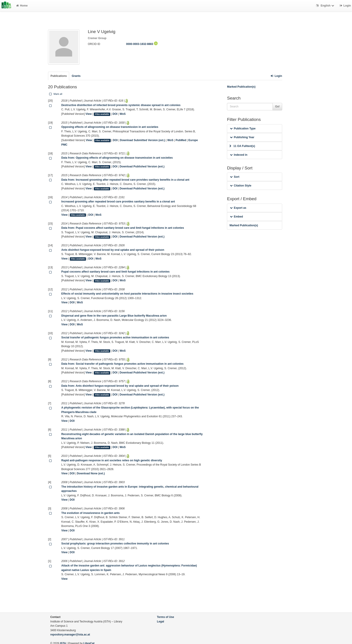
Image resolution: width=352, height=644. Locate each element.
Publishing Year (242, 137)
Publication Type (243, 129)
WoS (123, 114)
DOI (115, 114)
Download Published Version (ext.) (142, 167)
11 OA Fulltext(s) (242, 146)
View (89, 114)
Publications (59, 76)
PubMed (181, 140)
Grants (76, 76)
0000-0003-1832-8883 (142, 44)
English (326, 6)
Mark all (55, 94)
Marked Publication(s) (241, 87)
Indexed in (239, 155)
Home (22, 6)
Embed (236, 217)
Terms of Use (165, 617)
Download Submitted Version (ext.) (142, 140)
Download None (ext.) (91, 473)
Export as (238, 208)
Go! (277, 107)
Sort (234, 177)
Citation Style (241, 186)
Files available (102, 114)
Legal (161, 622)
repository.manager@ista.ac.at (70, 635)
